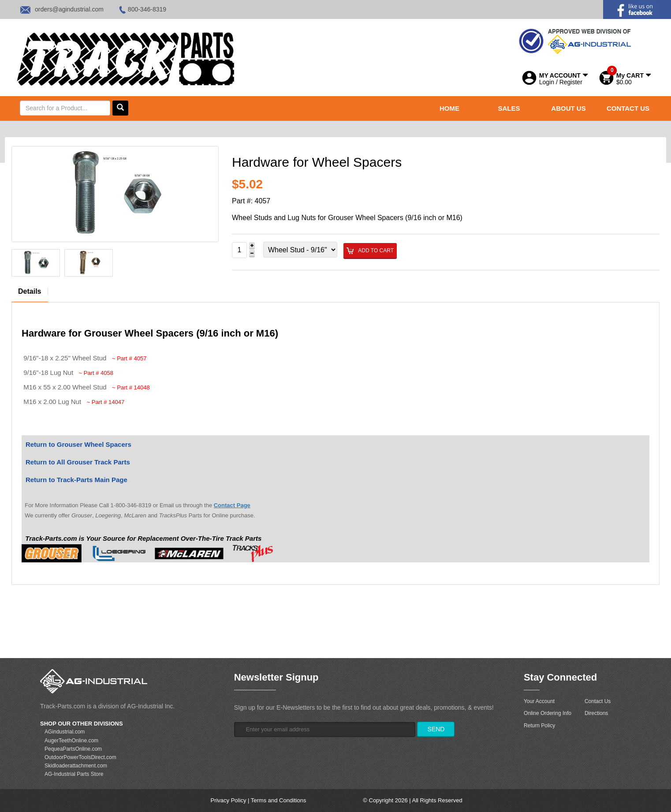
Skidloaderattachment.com (76, 766)
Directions (596, 713)
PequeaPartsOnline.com (73, 749)
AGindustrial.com (65, 732)
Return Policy (539, 726)
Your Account (539, 701)
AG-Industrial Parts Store (74, 774)
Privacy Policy (228, 800)
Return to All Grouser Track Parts (78, 462)
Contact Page (232, 505)
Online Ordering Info (548, 713)
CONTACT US (628, 108)
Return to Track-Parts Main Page (76, 480)
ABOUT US (568, 108)
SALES (509, 108)
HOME (449, 108)
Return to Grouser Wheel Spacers (78, 444)
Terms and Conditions (279, 800)
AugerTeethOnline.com (71, 741)
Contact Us (598, 701)
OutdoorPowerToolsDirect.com (80, 757)
